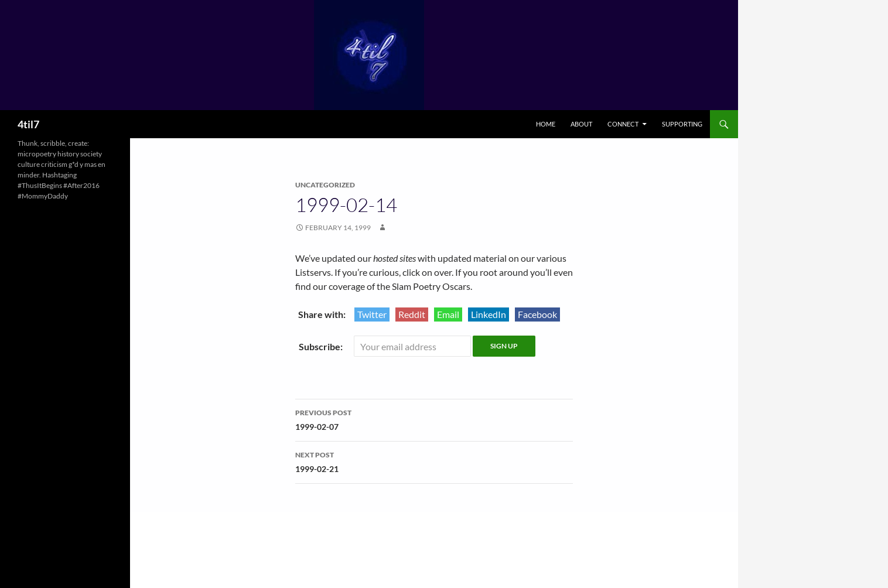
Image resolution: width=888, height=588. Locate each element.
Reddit (412, 314)
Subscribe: (322, 346)
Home (546, 124)
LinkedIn (489, 314)
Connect (623, 124)
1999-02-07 (434, 419)
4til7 (28, 124)
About (581, 124)
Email (448, 314)
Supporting (682, 124)
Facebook (537, 314)
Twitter (372, 314)
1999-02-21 (434, 461)
